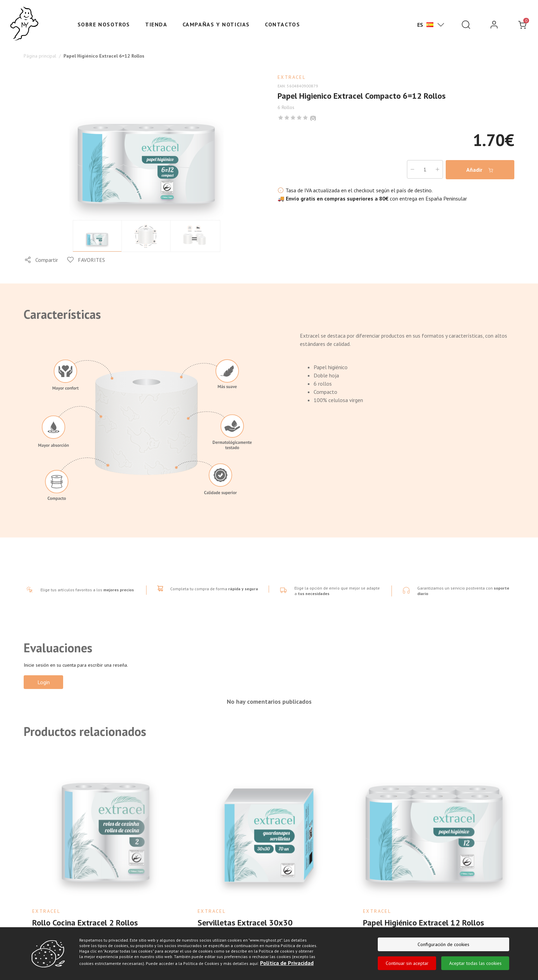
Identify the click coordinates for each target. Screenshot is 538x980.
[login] (494, 25)
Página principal (40, 56)
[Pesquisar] (466, 25)
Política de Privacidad (287, 963)
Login (44, 682)
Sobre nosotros (104, 24)
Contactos (282, 24)
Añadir (480, 170)
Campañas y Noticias (216, 24)
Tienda (156, 24)
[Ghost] (24, 24)
